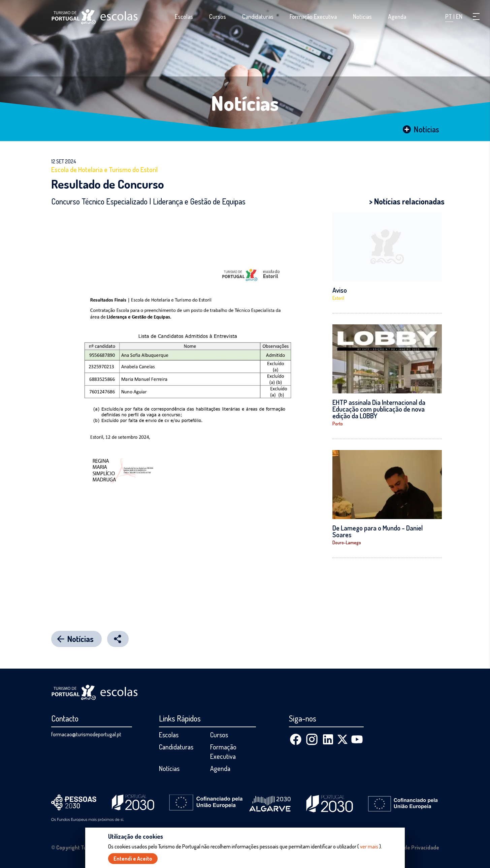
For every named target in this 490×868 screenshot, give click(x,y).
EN (459, 17)
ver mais (369, 846)
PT (449, 17)
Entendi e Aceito (133, 859)
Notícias (362, 17)
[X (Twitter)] (342, 739)
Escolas (184, 17)
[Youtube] (357, 739)
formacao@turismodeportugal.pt (86, 734)
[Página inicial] (95, 17)
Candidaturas (258, 17)
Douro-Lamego (347, 542)
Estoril (338, 298)
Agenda (397, 17)
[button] (476, 17)
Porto (338, 424)
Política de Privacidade (412, 847)
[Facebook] (296, 739)
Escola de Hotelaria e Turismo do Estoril (104, 169)
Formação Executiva (313, 17)
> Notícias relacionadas (407, 201)
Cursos (218, 17)
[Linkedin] (328, 739)
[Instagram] (312, 739)
